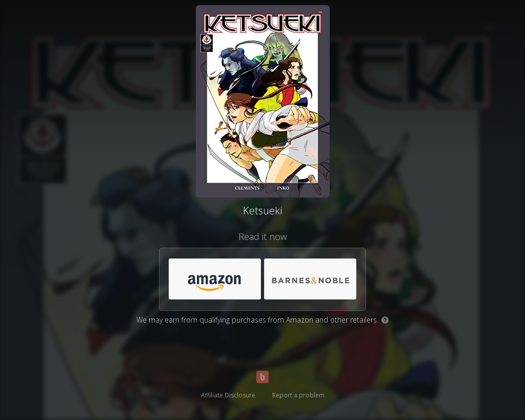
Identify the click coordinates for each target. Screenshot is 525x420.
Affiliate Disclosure (228, 395)
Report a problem (298, 395)
